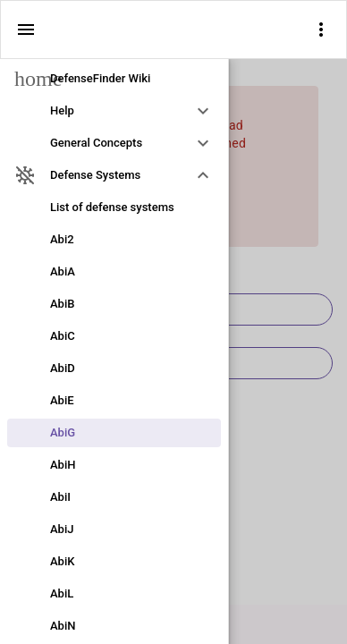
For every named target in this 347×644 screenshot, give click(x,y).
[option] (114, 111)
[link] (114, 79)
